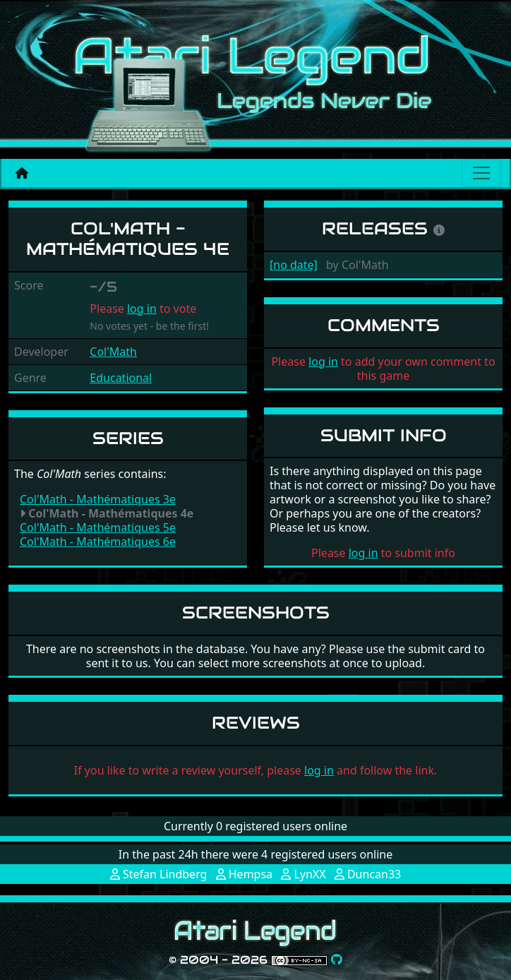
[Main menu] (481, 173)
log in (142, 309)
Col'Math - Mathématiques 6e (98, 542)
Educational (121, 378)
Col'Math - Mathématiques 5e (98, 527)
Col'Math (113, 352)
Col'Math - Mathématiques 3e (98, 499)
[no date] (294, 265)
